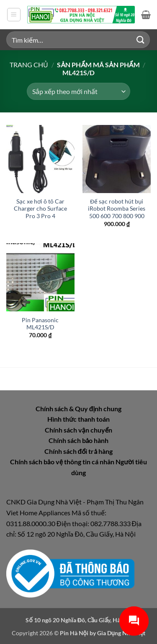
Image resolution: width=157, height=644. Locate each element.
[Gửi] (141, 39)
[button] (14, 15)
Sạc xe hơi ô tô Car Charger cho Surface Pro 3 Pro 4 (40, 209)
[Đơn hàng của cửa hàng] (78, 91)
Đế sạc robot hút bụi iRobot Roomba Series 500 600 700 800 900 (117, 209)
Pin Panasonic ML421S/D (40, 324)
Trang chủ (29, 65)
